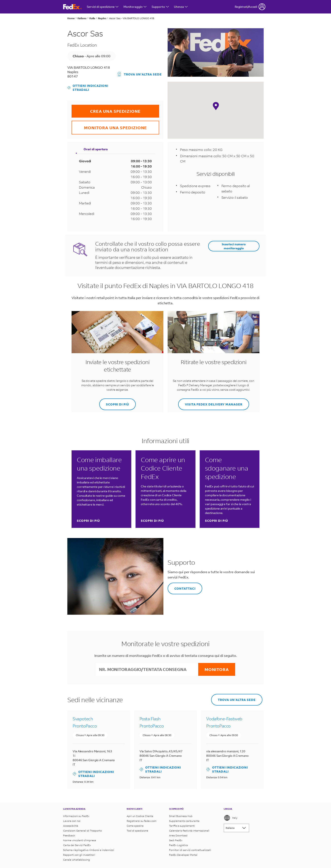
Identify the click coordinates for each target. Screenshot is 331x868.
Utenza (181, 7)
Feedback (69, 835)
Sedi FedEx (176, 840)
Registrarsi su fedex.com (142, 821)
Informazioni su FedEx (76, 816)
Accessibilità (71, 826)
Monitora (217, 669)
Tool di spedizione (137, 831)
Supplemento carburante (184, 821)
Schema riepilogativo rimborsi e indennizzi (89, 850)
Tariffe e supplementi (182, 826)
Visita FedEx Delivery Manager (210, 402)
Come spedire (135, 826)
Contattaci (182, 587)
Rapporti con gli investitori (79, 855)
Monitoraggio (135, 7)
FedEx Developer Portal (183, 855)
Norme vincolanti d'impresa (80, 840)
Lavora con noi (72, 821)
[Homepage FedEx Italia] (72, 7)
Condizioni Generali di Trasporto (82, 831)
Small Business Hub (181, 816)
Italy (231, 818)
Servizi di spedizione (103, 7)
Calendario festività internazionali (189, 831)
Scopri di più (88, 521)
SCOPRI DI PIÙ (114, 402)
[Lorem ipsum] (236, 828)
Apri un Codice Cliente (140, 816)
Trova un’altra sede (140, 74)
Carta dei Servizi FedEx (77, 845)
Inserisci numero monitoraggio (234, 246)
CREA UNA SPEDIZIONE (106, 109)
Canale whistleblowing (77, 860)
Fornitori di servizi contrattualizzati (190, 850)
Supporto (160, 7)
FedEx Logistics (178, 845)
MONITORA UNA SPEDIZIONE (109, 125)
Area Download (178, 835)
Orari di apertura (96, 149)
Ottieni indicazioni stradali (88, 88)
